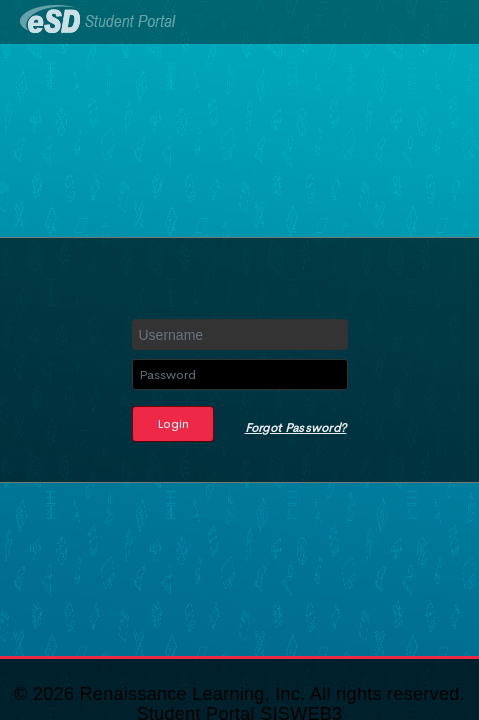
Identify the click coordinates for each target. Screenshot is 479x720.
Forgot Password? (296, 428)
